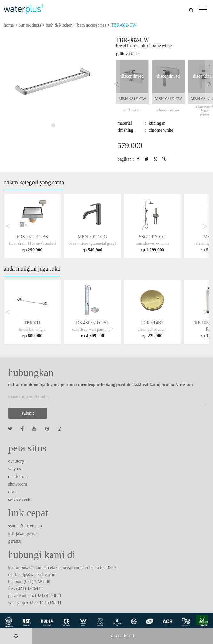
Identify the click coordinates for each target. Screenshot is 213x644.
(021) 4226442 (30, 589)
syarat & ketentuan (25, 526)
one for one (18, 476)
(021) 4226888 (37, 582)
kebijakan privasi (23, 534)
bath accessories (92, 25)
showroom (17, 484)
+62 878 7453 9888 (44, 603)
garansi (14, 541)
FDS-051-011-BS (32, 243)
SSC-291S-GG (152, 243)
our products (30, 25)
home (9, 25)
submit (28, 413)
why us (14, 469)
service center (20, 499)
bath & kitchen (59, 25)
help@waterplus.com (38, 575)
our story (16, 461)
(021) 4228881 (48, 596)
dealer (13, 492)
